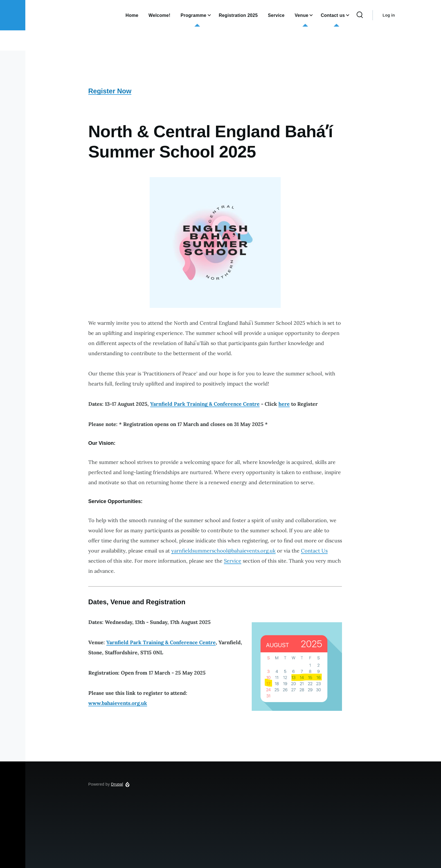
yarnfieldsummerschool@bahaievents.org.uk (223, 551)
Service (233, 561)
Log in (389, 15)
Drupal (117, 784)
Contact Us (314, 551)
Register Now (110, 91)
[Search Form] (360, 15)
